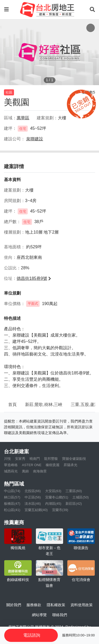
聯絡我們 (60, 615)
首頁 (12, 405)
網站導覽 (39, 615)
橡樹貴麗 (53, 465)
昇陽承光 (70, 465)
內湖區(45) (53, 504)
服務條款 (34, 605)
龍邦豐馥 (51, 459)
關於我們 (14, 605)
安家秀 (20, 459)
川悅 (7, 459)
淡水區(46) (33, 504)
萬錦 (25, 471)
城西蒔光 (11, 471)
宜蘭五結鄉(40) (36, 510)
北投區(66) (33, 491)
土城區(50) (81, 497)
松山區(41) (12, 510)
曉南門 (35, 459)
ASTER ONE (32, 465)
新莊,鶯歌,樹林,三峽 (44, 405)
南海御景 (40, 471)
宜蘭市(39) (60, 510)
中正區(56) (33, 497)
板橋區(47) (12, 504)
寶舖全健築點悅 (74, 459)
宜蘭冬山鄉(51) (57, 497)
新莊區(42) (74, 504)
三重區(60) (74, 491)
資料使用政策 (82, 605)
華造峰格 (11, 465)
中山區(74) (12, 491)
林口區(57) (12, 497)
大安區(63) (53, 491)
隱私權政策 (56, 605)
